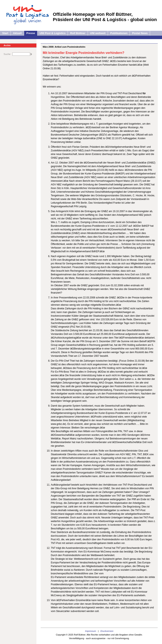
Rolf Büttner (78, 33)
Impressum (91, 631)
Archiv (7, 45)
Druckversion (107, 631)
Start (5, 33)
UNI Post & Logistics (53, 33)
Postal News (140, 33)
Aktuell (17, 33)
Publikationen (119, 33)
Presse (31, 33)
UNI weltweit (98, 33)
